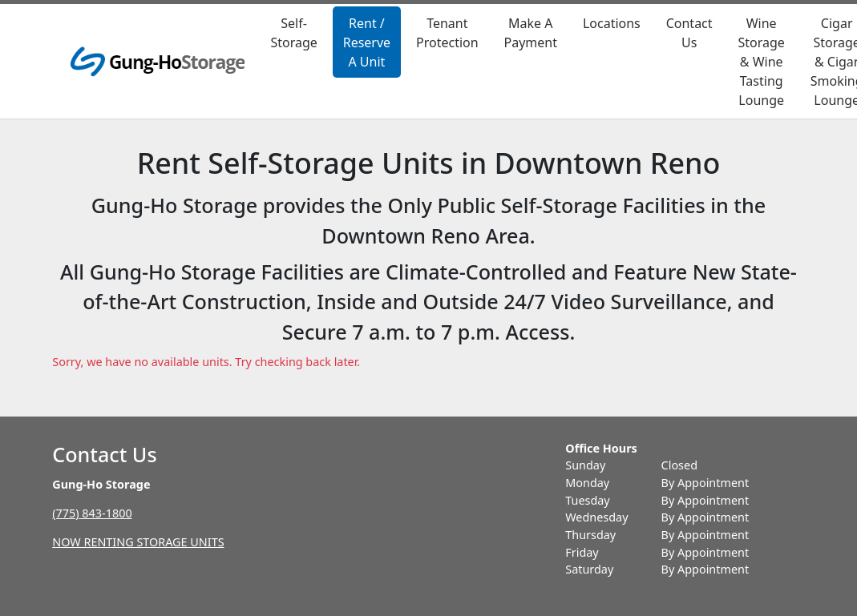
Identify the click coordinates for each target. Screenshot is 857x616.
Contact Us (689, 33)
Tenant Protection (447, 33)
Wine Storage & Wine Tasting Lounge (761, 62)
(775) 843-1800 (92, 513)
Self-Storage (293, 33)
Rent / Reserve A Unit (367, 42)
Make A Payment (531, 33)
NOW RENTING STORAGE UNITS (138, 542)
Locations (612, 23)
